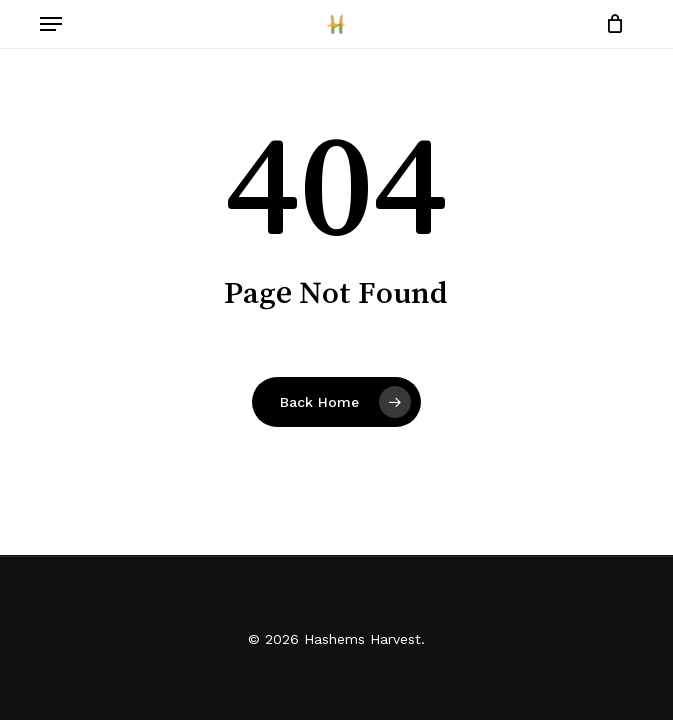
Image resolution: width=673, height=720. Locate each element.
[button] (51, 24)
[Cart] (610, 24)
